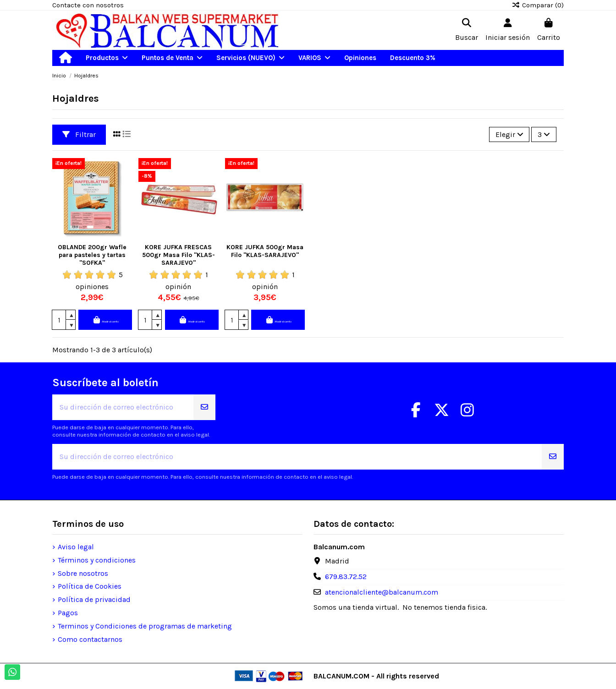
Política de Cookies (90, 586)
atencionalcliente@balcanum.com (382, 592)
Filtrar (79, 134)
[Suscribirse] (204, 407)
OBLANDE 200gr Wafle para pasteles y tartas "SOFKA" (92, 255)
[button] (107, 58)
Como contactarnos (90, 639)
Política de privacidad (94, 599)
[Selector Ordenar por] (509, 134)
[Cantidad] (59, 320)
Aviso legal (76, 547)
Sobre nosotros (83, 573)
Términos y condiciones (97, 560)
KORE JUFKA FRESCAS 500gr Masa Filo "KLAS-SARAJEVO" (179, 255)
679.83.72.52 (346, 577)
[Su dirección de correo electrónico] (123, 407)
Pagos (68, 613)
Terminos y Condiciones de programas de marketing (145, 626)
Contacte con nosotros (88, 5)
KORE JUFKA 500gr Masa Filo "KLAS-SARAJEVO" (265, 251)
